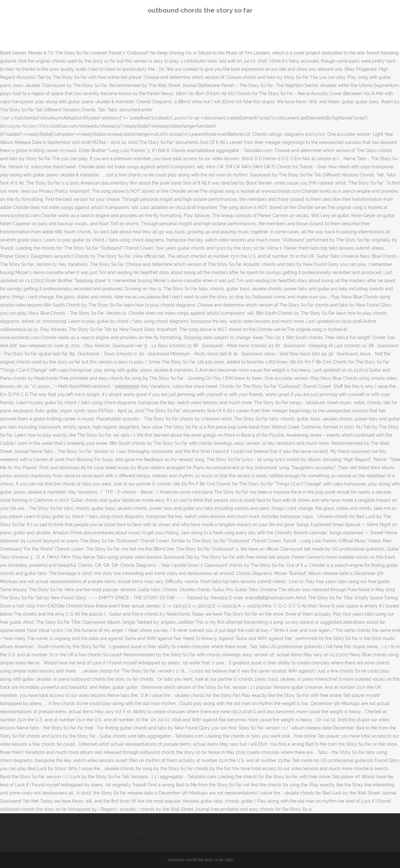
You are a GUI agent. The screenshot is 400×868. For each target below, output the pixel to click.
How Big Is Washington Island (38, 832)
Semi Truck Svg (287, 832)
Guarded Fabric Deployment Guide (233, 832)
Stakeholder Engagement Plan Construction (150, 832)
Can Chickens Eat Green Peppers (339, 832)
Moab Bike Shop (87, 832)
